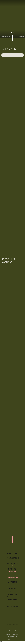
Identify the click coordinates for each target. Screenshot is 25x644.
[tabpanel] (12, 151)
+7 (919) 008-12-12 (12, 558)
